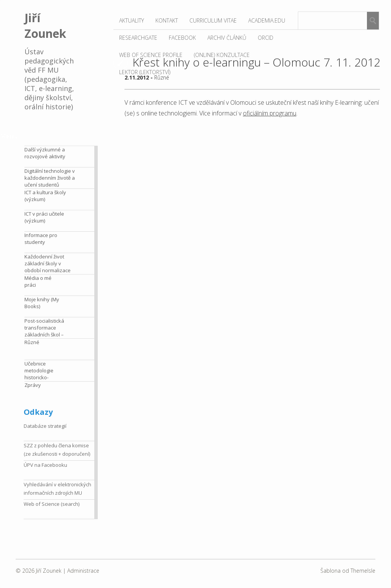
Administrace (83, 571)
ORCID (266, 38)
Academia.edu (267, 20)
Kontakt (167, 20)
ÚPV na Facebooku (45, 465)
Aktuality (132, 20)
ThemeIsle (363, 571)
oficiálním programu (270, 113)
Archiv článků (227, 38)
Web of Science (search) (52, 504)
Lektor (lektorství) (145, 72)
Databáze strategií (45, 426)
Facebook (182, 38)
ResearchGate (138, 38)
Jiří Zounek (45, 26)
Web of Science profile (151, 55)
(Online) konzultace (222, 55)
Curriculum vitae (213, 20)
